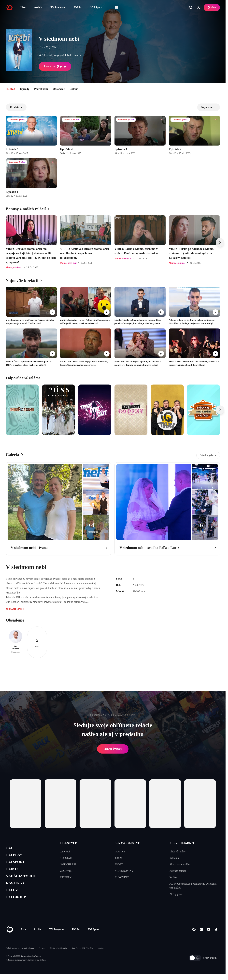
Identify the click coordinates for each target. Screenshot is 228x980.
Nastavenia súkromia (58, 954)
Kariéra (173, 877)
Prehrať (113, 749)
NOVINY (120, 852)
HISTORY (66, 877)
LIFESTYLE (69, 843)
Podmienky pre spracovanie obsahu (20, 954)
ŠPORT (119, 864)
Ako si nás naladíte (179, 864)
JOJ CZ (13, 895)
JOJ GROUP (17, 903)
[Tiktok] (216, 936)
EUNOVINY (122, 877)
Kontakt (101, 954)
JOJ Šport (96, 7)
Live (23, 7)
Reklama (174, 858)
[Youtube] (209, 936)
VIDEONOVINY (124, 871)
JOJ (9, 848)
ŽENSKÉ (65, 852)
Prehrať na (55, 66)
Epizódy (25, 89)
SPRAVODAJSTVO (128, 843)
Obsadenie (59, 89)
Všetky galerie (208, 455)
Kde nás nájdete (178, 871)
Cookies (42, 954)
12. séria (16, 107)
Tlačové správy (177, 852)
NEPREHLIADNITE (183, 843)
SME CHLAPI (68, 864)
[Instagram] (201, 936)
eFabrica (43, 966)
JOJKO (13, 872)
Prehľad (10, 89)
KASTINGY (17, 887)
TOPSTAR (66, 858)
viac (78, 56)
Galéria (74, 89)
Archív (38, 7)
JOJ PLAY (15, 856)
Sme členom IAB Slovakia (82, 954)
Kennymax (22, 966)
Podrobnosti (41, 89)
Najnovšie (209, 107)
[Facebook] (194, 936)
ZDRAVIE (66, 871)
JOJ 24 (77, 7)
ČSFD (44, 47)
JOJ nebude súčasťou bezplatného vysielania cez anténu (193, 886)
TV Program (58, 7)
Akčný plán (175, 894)
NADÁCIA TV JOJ (23, 880)
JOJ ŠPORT (17, 864)
